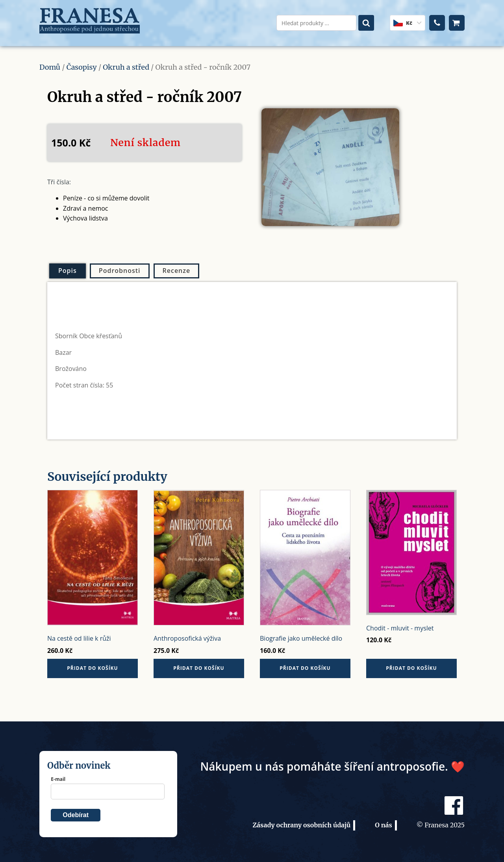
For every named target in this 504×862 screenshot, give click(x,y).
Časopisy (82, 62)
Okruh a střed (126, 62)
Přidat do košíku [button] (92, 664)
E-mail (58, 774)
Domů (50, 62)
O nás (384, 821)
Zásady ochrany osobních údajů (301, 821)
